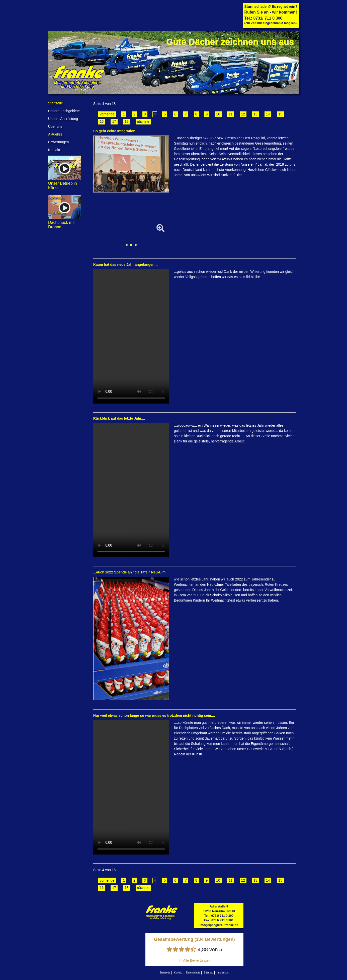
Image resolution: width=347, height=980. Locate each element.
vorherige (107, 114)
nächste (143, 121)
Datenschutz (193, 973)
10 (218, 114)
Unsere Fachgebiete (64, 111)
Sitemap (208, 973)
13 (255, 114)
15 (280, 114)
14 (268, 114)
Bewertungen (59, 142)
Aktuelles (55, 134)
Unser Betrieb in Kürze (64, 183)
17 (114, 121)
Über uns (55, 126)
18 (127, 121)
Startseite (56, 103)
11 (231, 114)
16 (102, 121)
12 (243, 114)
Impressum (223, 973)
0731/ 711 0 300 (268, 18)
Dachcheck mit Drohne (64, 222)
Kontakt (54, 150)
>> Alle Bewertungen (194, 960)
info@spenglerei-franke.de (219, 925)
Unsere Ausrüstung (63, 119)
